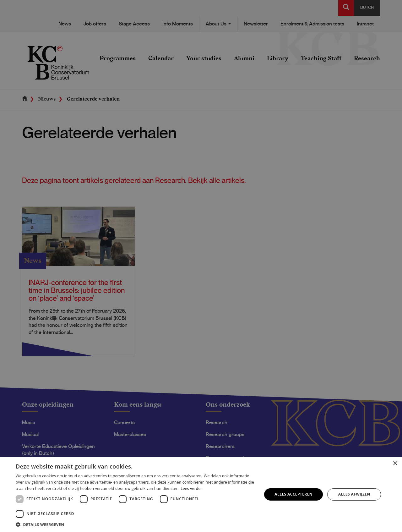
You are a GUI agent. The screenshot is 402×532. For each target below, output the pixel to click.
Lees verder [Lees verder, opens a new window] (191, 488)
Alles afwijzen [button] (354, 494)
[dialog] (201, 266)
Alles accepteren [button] (293, 494)
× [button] (395, 464)
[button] (135, 524)
